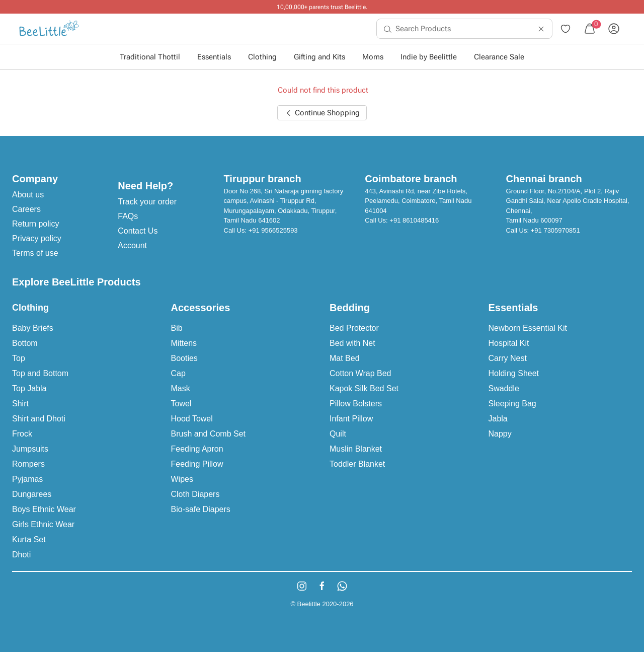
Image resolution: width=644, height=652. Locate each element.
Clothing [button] (262, 57)
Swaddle (504, 388)
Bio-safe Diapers (201, 509)
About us (28, 195)
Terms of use (35, 253)
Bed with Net (352, 343)
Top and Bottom (40, 373)
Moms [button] (373, 57)
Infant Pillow (351, 419)
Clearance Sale (499, 57)
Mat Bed (345, 358)
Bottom (25, 343)
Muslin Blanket (356, 449)
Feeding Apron (197, 449)
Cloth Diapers (195, 494)
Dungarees (32, 494)
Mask (181, 388)
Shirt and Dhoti (39, 419)
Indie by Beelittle (429, 57)
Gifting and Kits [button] (319, 57)
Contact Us (138, 231)
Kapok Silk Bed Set (364, 388)
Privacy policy (37, 238)
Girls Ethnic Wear (43, 524)
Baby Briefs (33, 328)
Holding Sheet (514, 373)
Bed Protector (354, 328)
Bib (177, 328)
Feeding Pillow (197, 464)
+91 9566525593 (273, 230)
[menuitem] (49, 29)
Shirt (20, 404)
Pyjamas (27, 479)
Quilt (338, 434)
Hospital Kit (509, 343)
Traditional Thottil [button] (150, 57)
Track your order (147, 202)
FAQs (128, 216)
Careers (26, 209)
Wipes (182, 479)
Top (19, 358)
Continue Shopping (322, 113)
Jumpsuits (30, 449)
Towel (181, 404)
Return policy (35, 224)
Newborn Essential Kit (528, 328)
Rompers (28, 464)
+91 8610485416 (414, 220)
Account (132, 245)
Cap (178, 373)
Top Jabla (29, 388)
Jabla (498, 419)
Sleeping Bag (512, 404)
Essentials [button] (214, 57)
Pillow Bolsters (356, 404)
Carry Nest (508, 358)
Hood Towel (192, 419)
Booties (184, 358)
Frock (22, 434)
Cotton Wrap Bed (360, 373)
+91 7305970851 (555, 230)
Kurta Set (29, 539)
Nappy (500, 434)
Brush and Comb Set (209, 434)
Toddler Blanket (357, 464)
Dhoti (21, 555)
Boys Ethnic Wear (44, 509)
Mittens (184, 343)
